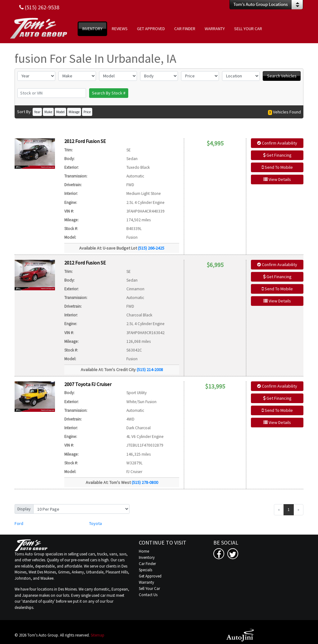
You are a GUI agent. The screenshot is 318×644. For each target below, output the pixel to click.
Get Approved (150, 576)
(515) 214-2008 (150, 370)
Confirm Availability (277, 143)
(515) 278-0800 (145, 482)
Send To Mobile (277, 167)
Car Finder (147, 564)
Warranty (146, 582)
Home (144, 551)
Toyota (95, 523)
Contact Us (148, 595)
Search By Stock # (109, 93)
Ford (19, 523)
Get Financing (277, 155)
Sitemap (98, 635)
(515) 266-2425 (151, 248)
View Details (277, 179)
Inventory (147, 557)
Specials (145, 570)
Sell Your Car (149, 589)
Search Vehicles (282, 76)
